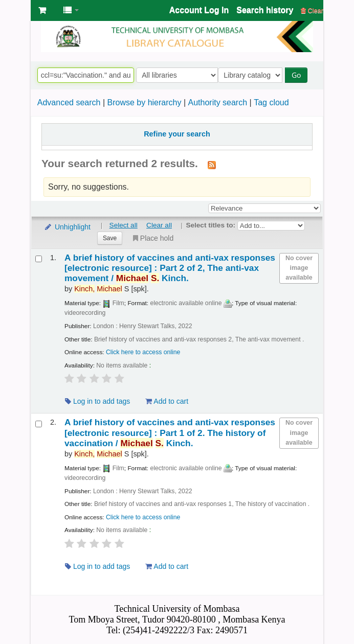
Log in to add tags (97, 401)
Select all (124, 225)
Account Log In (199, 10)
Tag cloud (271, 102)
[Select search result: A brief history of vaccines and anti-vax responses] (39, 259)
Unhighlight (67, 227)
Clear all (159, 225)
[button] (42, 10)
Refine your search (177, 134)
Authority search (217, 102)
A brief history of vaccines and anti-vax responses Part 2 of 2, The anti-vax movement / (170, 268)
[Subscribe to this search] (212, 165)
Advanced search (69, 102)
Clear (312, 10)
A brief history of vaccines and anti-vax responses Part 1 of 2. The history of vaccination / (170, 433)
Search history (265, 10)
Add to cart (167, 401)
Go (299, 75)
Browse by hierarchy (144, 102)
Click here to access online (143, 352)
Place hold (152, 238)
